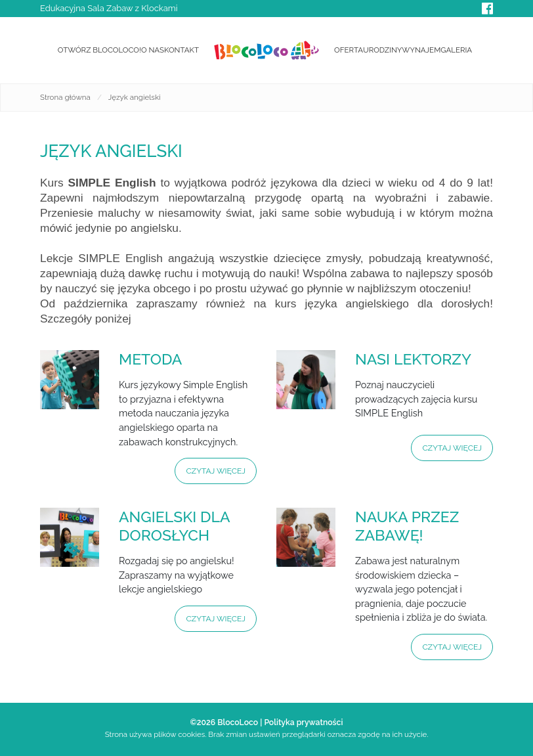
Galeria (456, 50)
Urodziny (382, 50)
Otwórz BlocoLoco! (99, 50)
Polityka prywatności (303, 722)
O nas (153, 50)
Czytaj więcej (216, 471)
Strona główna (65, 97)
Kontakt (181, 50)
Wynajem (421, 50)
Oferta (349, 50)
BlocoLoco (238, 722)
